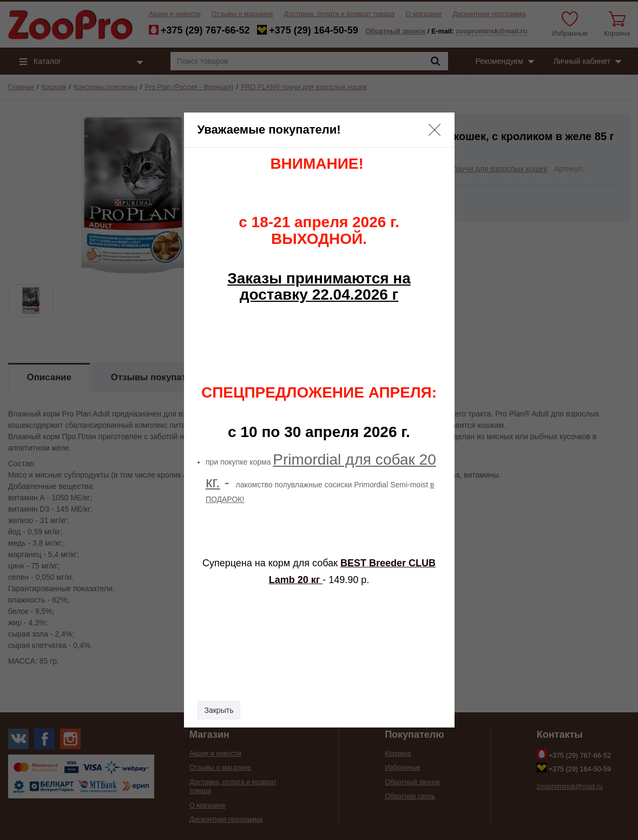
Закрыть (219, 710)
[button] (435, 130)
